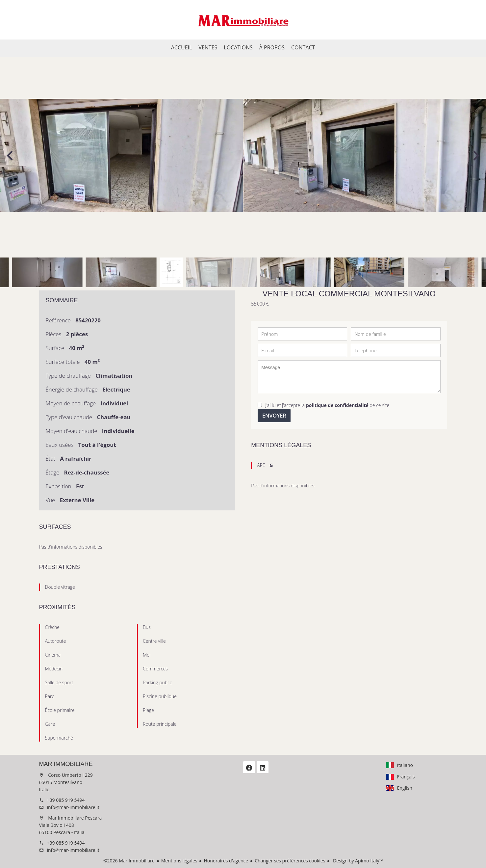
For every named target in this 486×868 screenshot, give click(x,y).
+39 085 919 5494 (66, 800)
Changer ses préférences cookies (290, 861)
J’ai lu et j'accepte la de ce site (327, 405)
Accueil (243, 20)
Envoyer (274, 416)
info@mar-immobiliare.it (73, 807)
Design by (357, 861)
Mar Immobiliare (66, 764)
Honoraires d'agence (226, 861)
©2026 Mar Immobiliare (129, 861)
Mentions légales (179, 861)
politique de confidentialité (337, 405)
